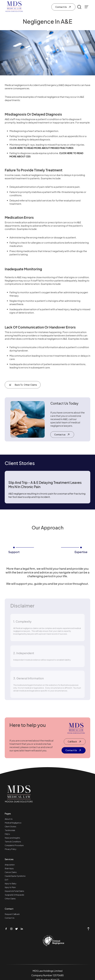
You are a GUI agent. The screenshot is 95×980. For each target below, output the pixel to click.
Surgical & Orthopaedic (14, 895)
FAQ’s (7, 834)
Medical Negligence (13, 823)
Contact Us (10, 918)
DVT (7, 880)
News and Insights (12, 838)
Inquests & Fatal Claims (14, 891)
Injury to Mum (10, 887)
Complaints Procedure (14, 845)
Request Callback (12, 914)
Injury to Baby (11, 883)
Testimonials (10, 830)
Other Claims (10, 899)
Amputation (10, 865)
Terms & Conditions (13, 842)
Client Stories (10, 826)
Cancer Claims (11, 872)
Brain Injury (9, 868)
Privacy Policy (11, 849)
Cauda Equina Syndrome (15, 876)
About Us (9, 819)
